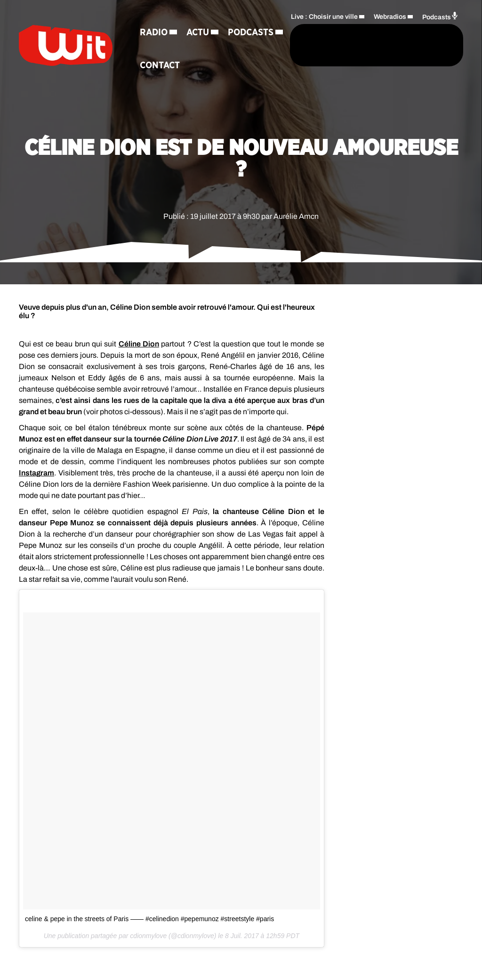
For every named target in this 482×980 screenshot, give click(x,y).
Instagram (36, 473)
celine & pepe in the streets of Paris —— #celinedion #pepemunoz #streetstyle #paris (149, 919)
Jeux (216, 64)
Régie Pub (163, 97)
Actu (198, 31)
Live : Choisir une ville (324, 31)
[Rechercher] (260, 60)
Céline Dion (139, 344)
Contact (215, 97)
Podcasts (163, 64)
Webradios (390, 31)
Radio (154, 31)
